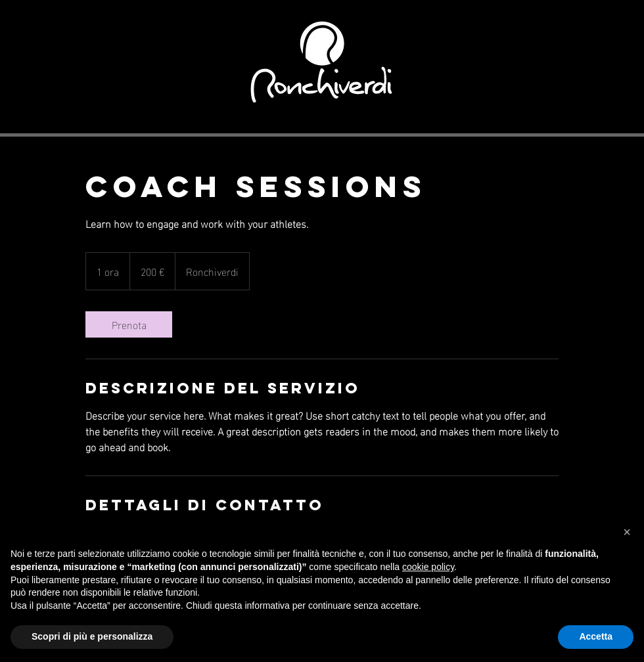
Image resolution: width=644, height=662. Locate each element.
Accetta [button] (596, 636)
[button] (627, 532)
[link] (129, 324)
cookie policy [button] (428, 567)
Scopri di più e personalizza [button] (92, 636)
